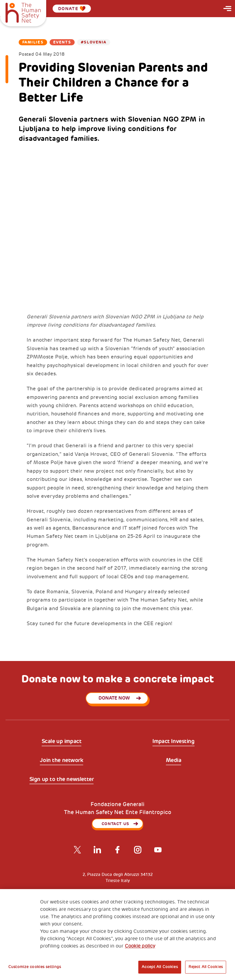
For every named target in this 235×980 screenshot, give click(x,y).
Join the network (61, 760)
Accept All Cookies (160, 967)
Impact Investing (173, 742)
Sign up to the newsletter (62, 779)
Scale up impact (62, 742)
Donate (72, 9)
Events (62, 42)
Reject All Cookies (206, 967)
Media (174, 760)
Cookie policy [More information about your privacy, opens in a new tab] (140, 946)
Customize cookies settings (35, 967)
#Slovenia (94, 42)
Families (33, 42)
